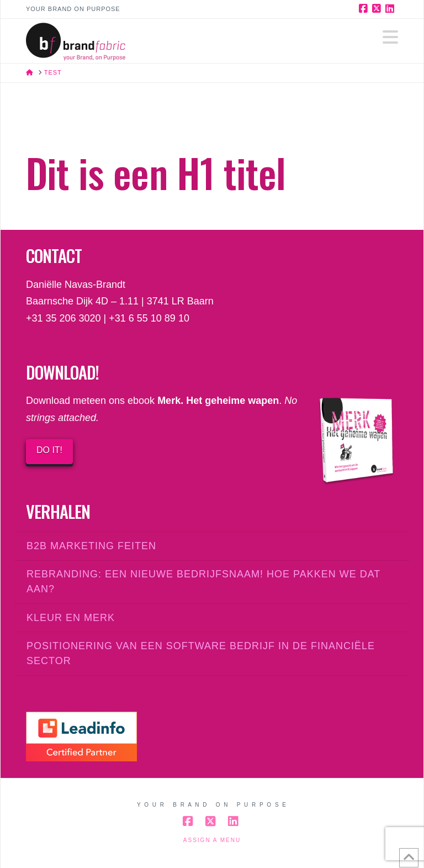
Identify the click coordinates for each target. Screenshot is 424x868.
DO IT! (49, 450)
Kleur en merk (71, 618)
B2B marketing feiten (91, 546)
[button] (390, 37)
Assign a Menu (212, 840)
